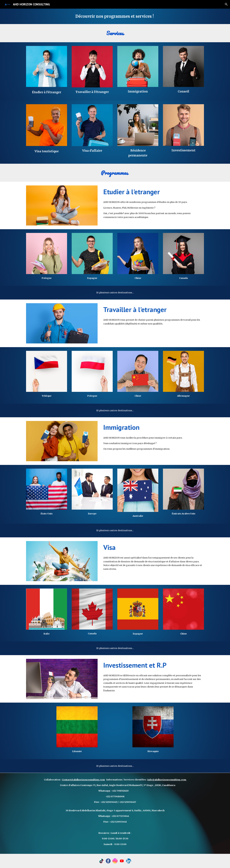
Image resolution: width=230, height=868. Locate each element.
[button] (226, 4)
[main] (115, 16)
